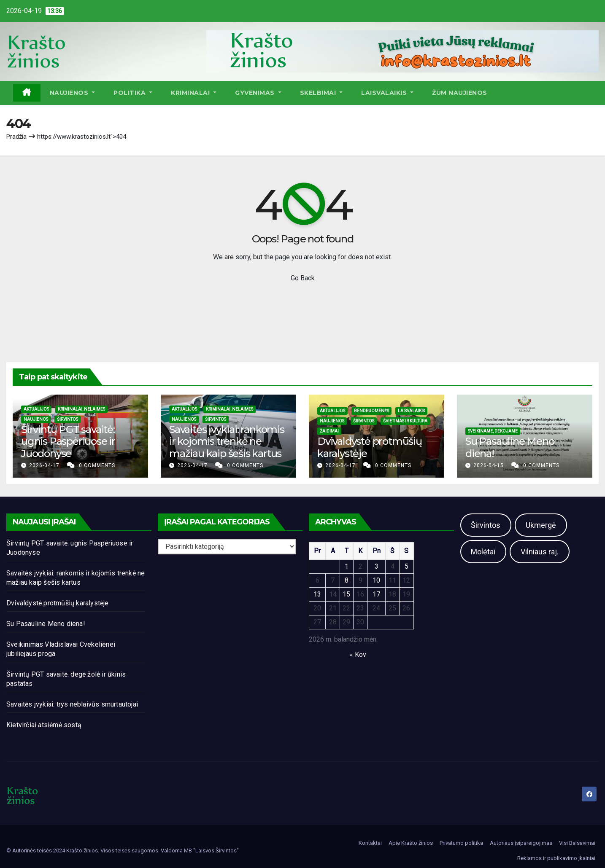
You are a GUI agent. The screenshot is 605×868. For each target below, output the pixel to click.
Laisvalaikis (387, 93)
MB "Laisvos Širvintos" (211, 851)
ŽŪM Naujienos (460, 93)
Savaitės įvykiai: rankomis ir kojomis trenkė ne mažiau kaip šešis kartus (227, 442)
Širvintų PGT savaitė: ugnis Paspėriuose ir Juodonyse (68, 442)
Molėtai (483, 552)
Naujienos (73, 93)
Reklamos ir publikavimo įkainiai (556, 858)
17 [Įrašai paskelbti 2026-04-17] (376, 594)
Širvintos (68, 419)
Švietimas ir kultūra (405, 421)
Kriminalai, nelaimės (81, 409)
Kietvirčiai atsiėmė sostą (44, 725)
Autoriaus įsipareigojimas (521, 843)
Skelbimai (321, 93)
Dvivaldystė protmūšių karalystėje (370, 447)
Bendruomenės (371, 411)
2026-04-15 (489, 465)
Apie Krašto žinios (411, 843)
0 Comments (97, 465)
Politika (133, 93)
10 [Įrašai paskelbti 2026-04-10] (376, 580)
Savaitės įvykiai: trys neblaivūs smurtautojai (72, 704)
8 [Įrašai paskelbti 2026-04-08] (347, 580)
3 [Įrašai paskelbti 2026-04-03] (377, 566)
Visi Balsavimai (577, 843)
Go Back (303, 278)
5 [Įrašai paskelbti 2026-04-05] (406, 566)
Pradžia (16, 137)
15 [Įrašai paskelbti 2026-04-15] (346, 594)
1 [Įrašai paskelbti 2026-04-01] (347, 566)
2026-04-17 (45, 465)
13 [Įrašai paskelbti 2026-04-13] (317, 594)
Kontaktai (370, 843)
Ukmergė (541, 525)
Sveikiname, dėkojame (493, 431)
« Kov (358, 654)
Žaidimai (329, 431)
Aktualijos (36, 409)
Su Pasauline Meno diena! (510, 447)
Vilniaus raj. (540, 552)
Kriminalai (194, 93)
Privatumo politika (461, 843)
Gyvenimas (258, 93)
